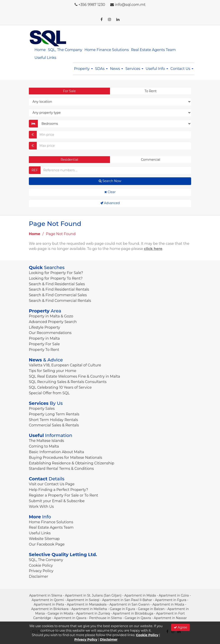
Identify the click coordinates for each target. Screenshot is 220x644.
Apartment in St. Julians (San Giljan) (93, 595)
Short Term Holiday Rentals (53, 420)
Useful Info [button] (157, 69)
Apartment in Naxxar (170, 618)
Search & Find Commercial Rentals (60, 301)
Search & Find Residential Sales (57, 284)
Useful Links (45, 58)
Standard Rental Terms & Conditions (61, 469)
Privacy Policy (41, 571)
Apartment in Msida (140, 595)
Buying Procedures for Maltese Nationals (65, 458)
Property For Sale (44, 344)
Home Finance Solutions (107, 50)
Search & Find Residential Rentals (59, 289)
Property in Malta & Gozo (51, 316)
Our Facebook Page (47, 544)
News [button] (117, 69)
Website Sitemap (44, 539)
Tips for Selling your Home (53, 371)
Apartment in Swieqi (83, 600)
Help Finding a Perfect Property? (58, 490)
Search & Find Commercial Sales (58, 295)
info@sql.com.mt (130, 5)
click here (153, 249)
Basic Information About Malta (56, 452)
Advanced (110, 203)
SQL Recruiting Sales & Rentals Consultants (68, 382)
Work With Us (41, 507)
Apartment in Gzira (174, 595)
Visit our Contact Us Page (52, 484)
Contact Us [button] (182, 69)
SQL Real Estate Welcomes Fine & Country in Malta (74, 376)
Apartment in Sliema (46, 595)
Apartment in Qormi (48, 600)
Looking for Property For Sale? (56, 273)
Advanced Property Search (53, 322)
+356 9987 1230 (92, 5)
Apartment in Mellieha (89, 609)
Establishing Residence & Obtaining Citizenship (72, 463)
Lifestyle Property (44, 327)
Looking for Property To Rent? (56, 278)
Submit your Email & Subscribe (57, 501)
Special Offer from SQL (49, 393)
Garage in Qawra (138, 618)
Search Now (110, 181)
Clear (110, 192)
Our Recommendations (50, 333)
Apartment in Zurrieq (93, 613)
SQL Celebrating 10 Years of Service (60, 387)
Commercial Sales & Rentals (54, 425)
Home (40, 50)
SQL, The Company (65, 50)
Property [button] (83, 69)
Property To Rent (44, 350)
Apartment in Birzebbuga (133, 613)
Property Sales (42, 409)
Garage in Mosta (60, 613)
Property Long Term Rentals (54, 414)
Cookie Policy (41, 565)
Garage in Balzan (151, 609)
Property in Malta (44, 338)
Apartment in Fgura (171, 600)
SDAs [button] (101, 69)
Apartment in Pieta (49, 604)
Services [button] (134, 69)
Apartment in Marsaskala (87, 604)
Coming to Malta (44, 446)
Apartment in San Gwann (129, 604)
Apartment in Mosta (168, 604)
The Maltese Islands (46, 441)
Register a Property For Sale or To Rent (63, 495)
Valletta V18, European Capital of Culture (65, 365)
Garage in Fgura (122, 609)
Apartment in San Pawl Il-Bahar (127, 600)
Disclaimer (38, 576)
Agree (181, 627)
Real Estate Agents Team (153, 50)
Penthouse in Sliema (106, 618)
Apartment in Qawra (70, 618)
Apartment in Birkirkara (50, 609)
